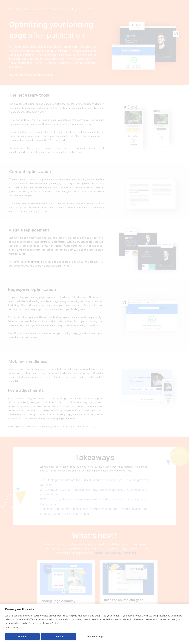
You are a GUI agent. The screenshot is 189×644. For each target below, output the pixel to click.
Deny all (58, 637)
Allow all (22, 637)
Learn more (11, 627)
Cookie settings (94, 637)
